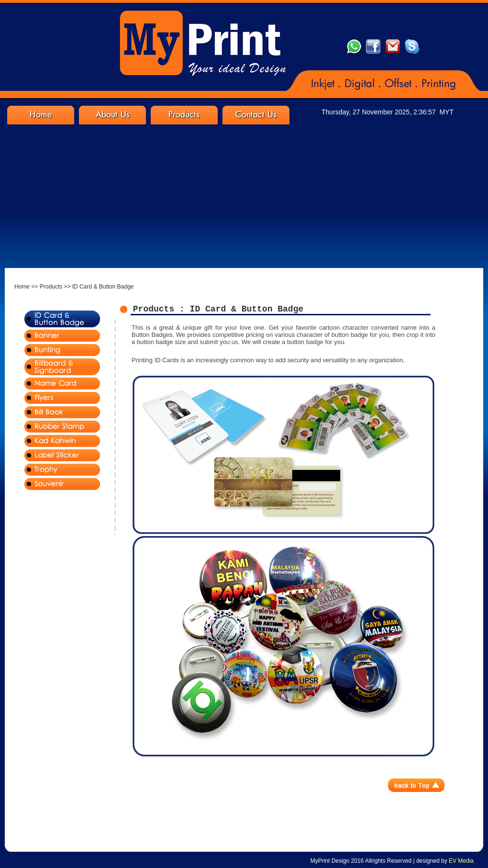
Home (22, 287)
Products (51, 287)
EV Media (461, 861)
